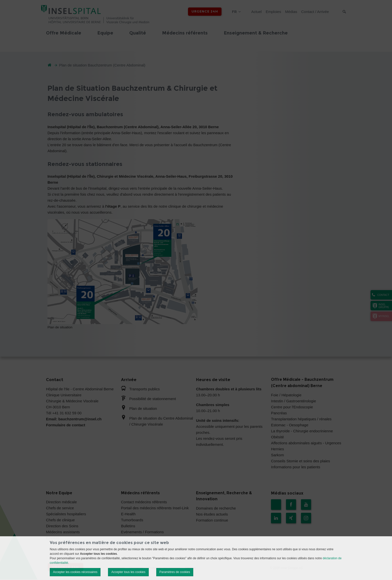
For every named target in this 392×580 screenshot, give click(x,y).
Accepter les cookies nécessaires (75, 572)
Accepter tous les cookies (128, 572)
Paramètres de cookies (175, 572)
